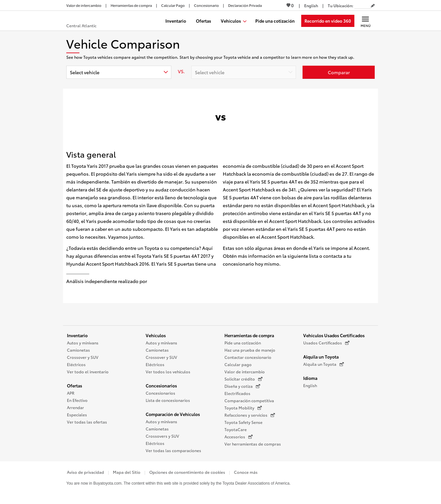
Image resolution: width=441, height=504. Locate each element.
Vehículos (156, 335)
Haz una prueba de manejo (250, 350)
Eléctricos (76, 364)
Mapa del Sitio (127, 472)
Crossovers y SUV (162, 436)
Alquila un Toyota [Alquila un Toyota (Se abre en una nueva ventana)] (324, 364)
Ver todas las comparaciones (173, 450)
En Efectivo (77, 400)
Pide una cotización (243, 343)
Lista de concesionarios (168, 400)
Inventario (77, 335)
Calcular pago (238, 364)
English (310, 385)
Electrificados (237, 393)
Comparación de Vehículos (173, 414)
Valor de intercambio (245, 372)
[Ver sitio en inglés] (311, 5)
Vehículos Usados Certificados (334, 335)
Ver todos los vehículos (168, 372)
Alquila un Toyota (321, 357)
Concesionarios (161, 385)
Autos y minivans (83, 343)
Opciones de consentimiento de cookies (187, 472)
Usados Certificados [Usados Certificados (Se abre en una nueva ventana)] (326, 343)
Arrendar (75, 407)
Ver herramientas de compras (253, 444)
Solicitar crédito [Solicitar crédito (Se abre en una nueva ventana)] (243, 379)
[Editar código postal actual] (373, 6)
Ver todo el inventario (88, 372)
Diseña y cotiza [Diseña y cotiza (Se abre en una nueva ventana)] (242, 386)
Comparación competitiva (249, 400)
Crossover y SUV (83, 357)
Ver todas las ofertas (87, 422)
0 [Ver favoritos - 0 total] (290, 5)
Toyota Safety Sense (243, 422)
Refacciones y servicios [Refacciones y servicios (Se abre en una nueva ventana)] (250, 415)
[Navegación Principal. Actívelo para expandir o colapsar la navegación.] (365, 21)
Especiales (77, 415)
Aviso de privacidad (85, 472)
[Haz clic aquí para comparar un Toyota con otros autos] (339, 72)
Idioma (310, 378)
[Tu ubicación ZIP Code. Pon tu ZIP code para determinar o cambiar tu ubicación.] (363, 5)
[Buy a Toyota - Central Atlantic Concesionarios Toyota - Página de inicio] (90, 21)
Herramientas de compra (249, 335)
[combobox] (119, 72)
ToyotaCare (236, 429)
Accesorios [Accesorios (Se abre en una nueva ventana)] (239, 437)
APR (71, 393)
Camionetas (78, 350)
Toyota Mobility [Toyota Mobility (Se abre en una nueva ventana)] (243, 408)
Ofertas (74, 385)
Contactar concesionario (248, 357)
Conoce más (246, 472)
